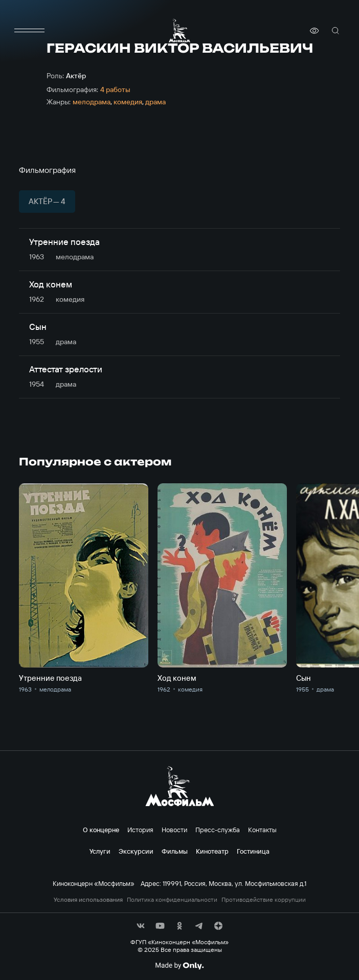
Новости (174, 830)
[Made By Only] (179, 966)
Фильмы (175, 851)
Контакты (262, 830)
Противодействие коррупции (264, 900)
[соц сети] (141, 926)
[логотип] (179, 30)
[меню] (29, 31)
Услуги (100, 851)
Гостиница (253, 851)
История (140, 830)
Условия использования (88, 900)
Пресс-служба (218, 830)
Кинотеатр (212, 851)
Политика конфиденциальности (172, 900)
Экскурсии (136, 851)
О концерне (101, 830)
